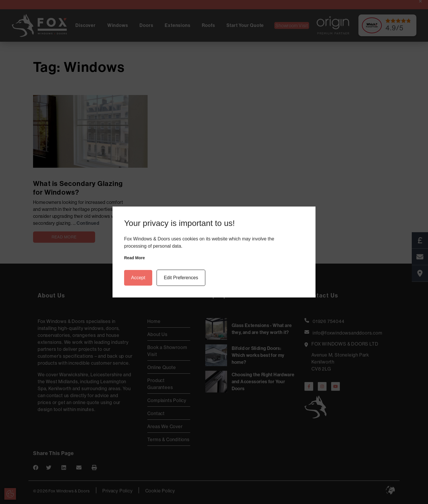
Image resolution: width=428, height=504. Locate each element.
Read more (135, 258)
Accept (138, 278)
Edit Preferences (181, 278)
